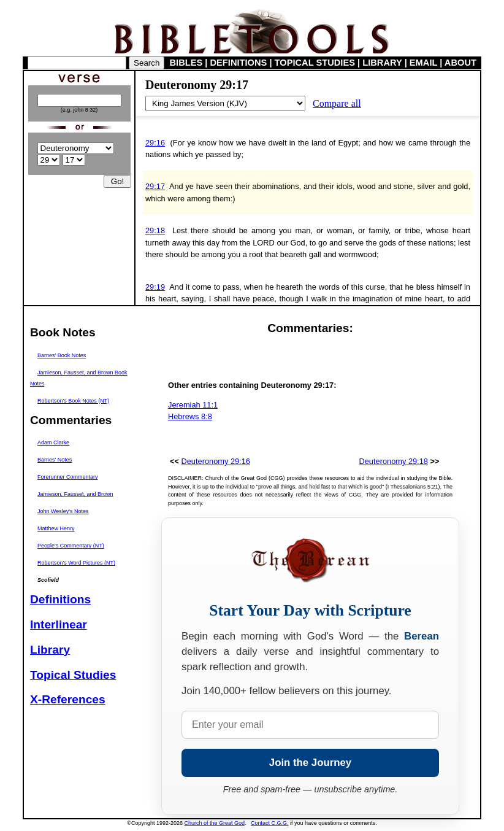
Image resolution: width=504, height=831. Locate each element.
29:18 (155, 230)
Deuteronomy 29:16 (216, 461)
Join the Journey (310, 763)
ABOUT (460, 63)
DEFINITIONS (239, 63)
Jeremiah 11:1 (193, 405)
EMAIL (423, 63)
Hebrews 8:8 (190, 416)
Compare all (337, 103)
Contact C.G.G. (270, 823)
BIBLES (186, 63)
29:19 (155, 287)
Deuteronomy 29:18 (394, 461)
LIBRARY (382, 63)
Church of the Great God (215, 823)
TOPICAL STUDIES (315, 63)
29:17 (155, 186)
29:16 (155, 143)
